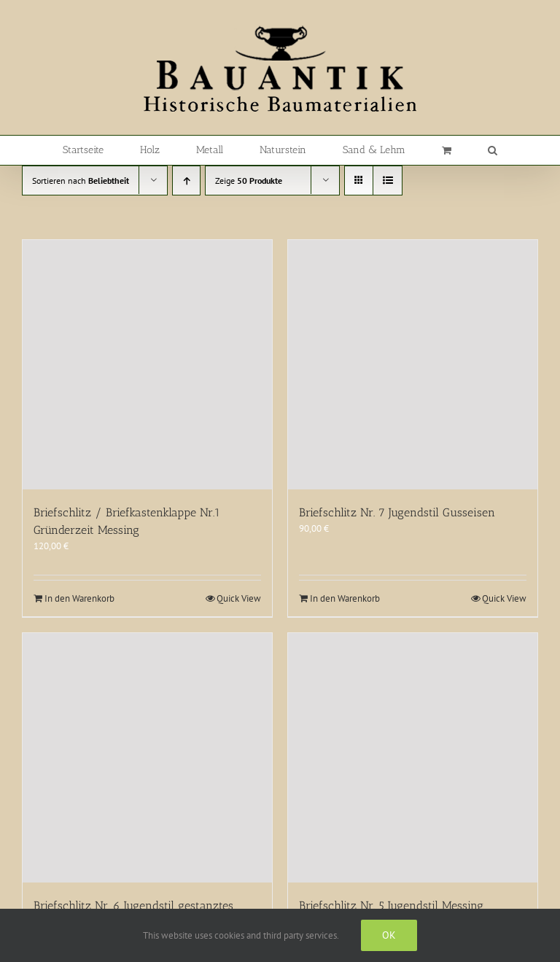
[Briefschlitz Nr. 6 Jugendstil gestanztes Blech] (147, 758)
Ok (389, 935)
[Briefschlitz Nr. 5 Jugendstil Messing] (413, 758)
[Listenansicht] (388, 181)
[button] (493, 150)
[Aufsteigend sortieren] (186, 181)
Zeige (249, 181)
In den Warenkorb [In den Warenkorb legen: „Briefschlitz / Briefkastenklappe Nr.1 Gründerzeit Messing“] (79, 598)
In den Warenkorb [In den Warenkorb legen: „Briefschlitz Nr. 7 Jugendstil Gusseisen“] (345, 598)
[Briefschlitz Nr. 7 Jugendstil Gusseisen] (413, 365)
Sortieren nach (81, 181)
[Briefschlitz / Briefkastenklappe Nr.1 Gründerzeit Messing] (147, 365)
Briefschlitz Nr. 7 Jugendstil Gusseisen (397, 512)
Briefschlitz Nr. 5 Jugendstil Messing (391, 905)
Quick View (239, 598)
